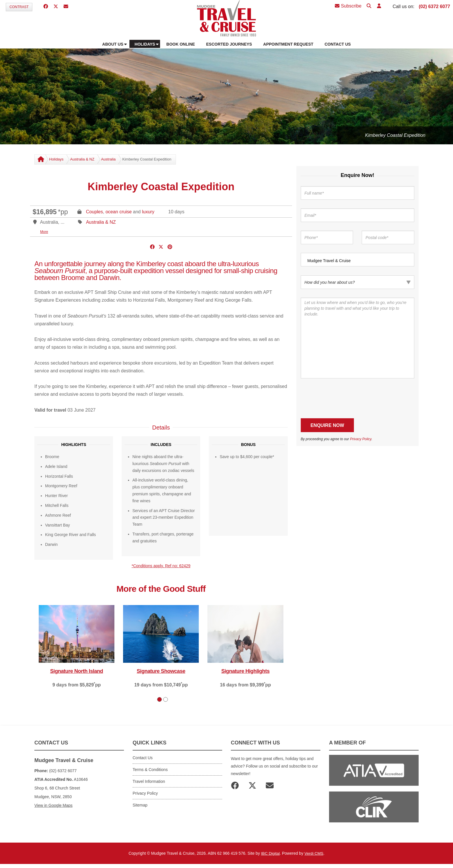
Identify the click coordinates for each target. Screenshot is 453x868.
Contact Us (143, 758)
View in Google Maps (53, 805)
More (44, 232)
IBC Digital (270, 853)
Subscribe (348, 6)
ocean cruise (119, 212)
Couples (95, 212)
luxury (148, 212)
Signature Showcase (161, 671)
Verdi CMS (314, 853)
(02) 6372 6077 (434, 6)
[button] (378, 6)
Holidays (56, 159)
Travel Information (149, 781)
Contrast (19, 7)
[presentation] (345, 398)
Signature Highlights (245, 671)
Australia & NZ (82, 159)
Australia (108, 159)
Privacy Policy (361, 439)
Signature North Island (77, 671)
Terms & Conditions (150, 770)
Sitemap (140, 805)
